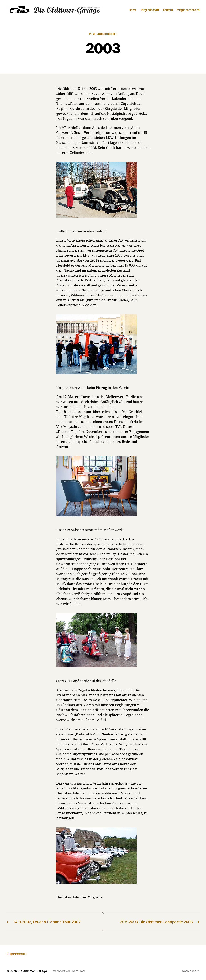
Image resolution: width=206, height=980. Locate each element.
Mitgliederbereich (188, 10)
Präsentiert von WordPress (68, 971)
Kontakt (168, 10)
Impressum (16, 953)
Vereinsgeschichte (103, 34)
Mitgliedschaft (150, 10)
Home (133, 10)
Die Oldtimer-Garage (32, 971)
